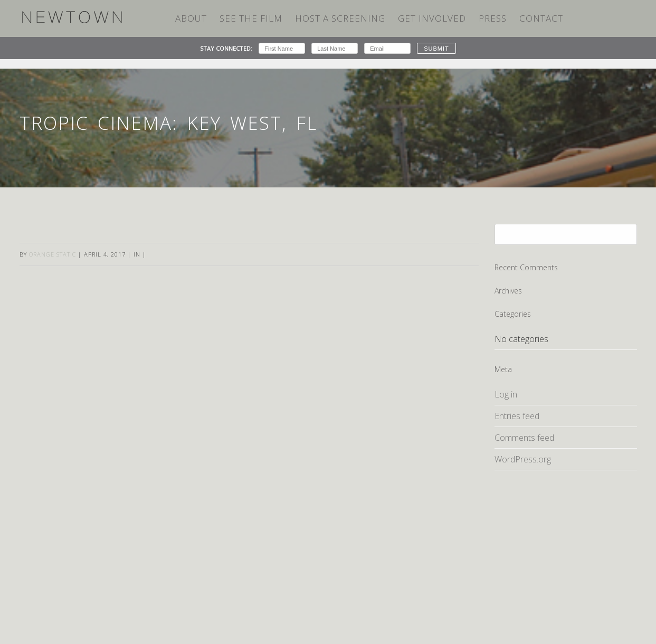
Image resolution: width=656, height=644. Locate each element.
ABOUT (191, 18)
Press (493, 18)
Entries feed (517, 416)
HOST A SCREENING (340, 18)
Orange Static (53, 254)
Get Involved (432, 18)
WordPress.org (523, 459)
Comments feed (524, 438)
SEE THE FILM (251, 18)
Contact (541, 18)
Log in (506, 394)
